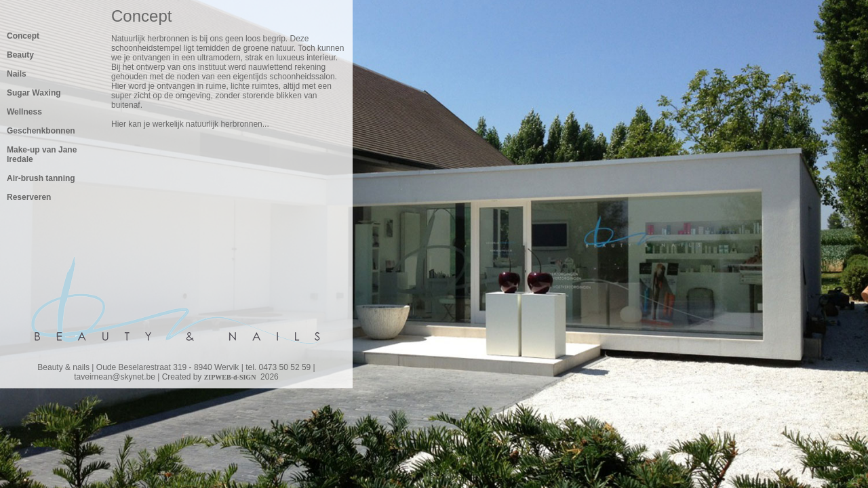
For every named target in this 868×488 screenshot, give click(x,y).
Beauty (20, 55)
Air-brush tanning (41, 178)
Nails (17, 74)
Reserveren (29, 197)
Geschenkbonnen (41, 131)
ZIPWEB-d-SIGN (230, 377)
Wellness (24, 112)
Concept (23, 36)
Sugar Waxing (34, 93)
